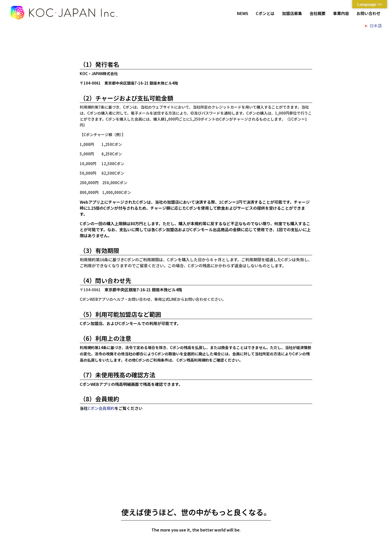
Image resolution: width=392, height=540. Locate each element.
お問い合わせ (368, 13)
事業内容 (341, 13)
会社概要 (317, 13)
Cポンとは (265, 13)
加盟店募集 (292, 13)
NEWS (243, 13)
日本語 (376, 26)
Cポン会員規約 (101, 408)
